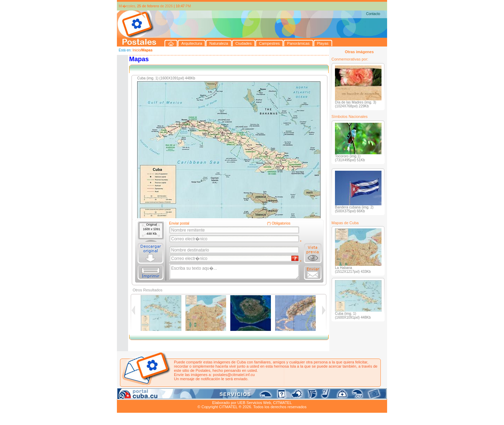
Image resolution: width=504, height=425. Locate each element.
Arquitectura (139, 395)
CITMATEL (282, 403)
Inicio (136, 50)
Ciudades (183, 395)
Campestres (204, 395)
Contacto (373, 14)
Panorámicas (229, 395)
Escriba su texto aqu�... (235, 272)
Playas (249, 395)
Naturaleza (162, 395)
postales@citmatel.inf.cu (234, 375)
